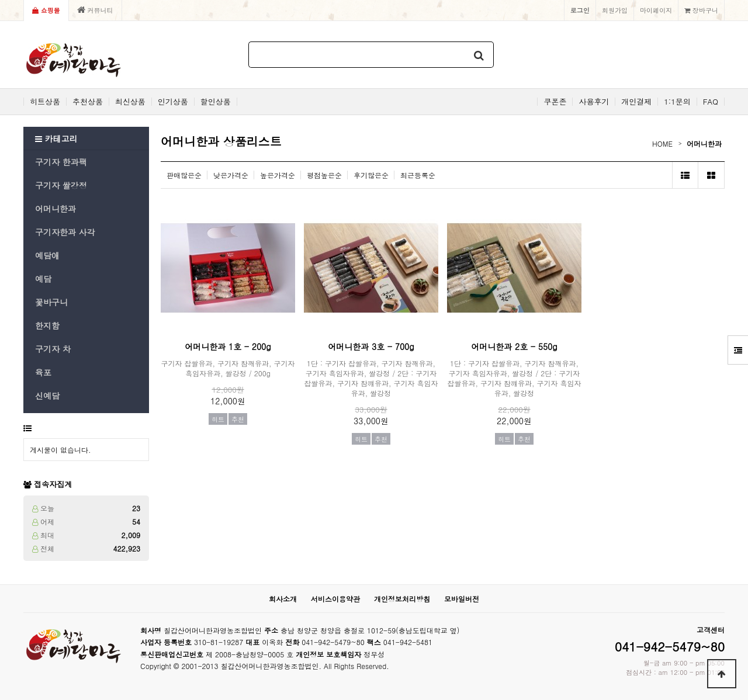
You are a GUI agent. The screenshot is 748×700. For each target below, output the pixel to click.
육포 (43, 372)
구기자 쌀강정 (61, 185)
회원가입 (615, 10)
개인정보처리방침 (402, 599)
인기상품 (173, 102)
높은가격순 (278, 175)
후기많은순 (371, 175)
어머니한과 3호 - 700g (371, 346)
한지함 (47, 325)
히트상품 (45, 102)
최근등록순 (418, 175)
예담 (43, 279)
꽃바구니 (51, 302)
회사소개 (283, 599)
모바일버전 (462, 599)
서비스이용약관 (335, 599)
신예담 (47, 396)
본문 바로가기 (0, 0)
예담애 (47, 255)
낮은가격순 (231, 175)
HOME (662, 143)
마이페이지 (656, 10)
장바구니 (701, 10)
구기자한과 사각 (65, 232)
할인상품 (216, 102)
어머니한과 (56, 209)
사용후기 (594, 102)
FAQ (711, 102)
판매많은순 (184, 175)
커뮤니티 (95, 10)
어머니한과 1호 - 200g (228, 346)
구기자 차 (53, 349)
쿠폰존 (555, 102)
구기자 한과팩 (61, 162)
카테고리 (56, 138)
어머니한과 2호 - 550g (514, 346)
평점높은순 (324, 175)
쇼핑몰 (46, 10)
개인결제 (636, 102)
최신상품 (130, 102)
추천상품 (88, 102)
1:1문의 (677, 102)
